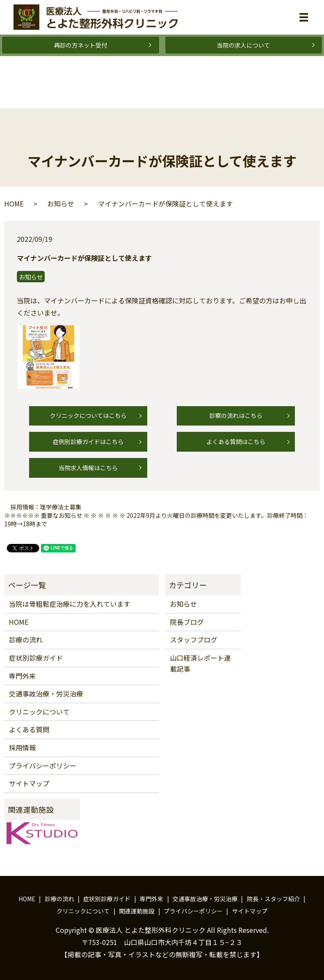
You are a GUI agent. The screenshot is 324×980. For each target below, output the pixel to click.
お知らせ (61, 203)
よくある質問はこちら (236, 442)
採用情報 (22, 747)
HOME (14, 203)
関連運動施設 (137, 911)
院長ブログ (187, 622)
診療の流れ (26, 640)
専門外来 (22, 676)
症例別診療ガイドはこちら (88, 442)
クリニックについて (39, 712)
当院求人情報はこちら (88, 468)
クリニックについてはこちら (88, 415)
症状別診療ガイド (36, 658)
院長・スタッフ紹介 (273, 899)
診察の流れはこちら (236, 415)
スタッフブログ (194, 640)
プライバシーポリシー (43, 766)
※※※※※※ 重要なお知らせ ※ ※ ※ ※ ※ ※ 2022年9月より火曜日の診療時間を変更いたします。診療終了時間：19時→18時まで (156, 520)
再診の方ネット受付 (81, 45)
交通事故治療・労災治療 (46, 693)
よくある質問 (29, 729)
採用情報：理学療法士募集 (46, 507)
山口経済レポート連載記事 (200, 663)
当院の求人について (243, 45)
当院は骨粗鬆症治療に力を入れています (70, 604)
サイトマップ (29, 783)
